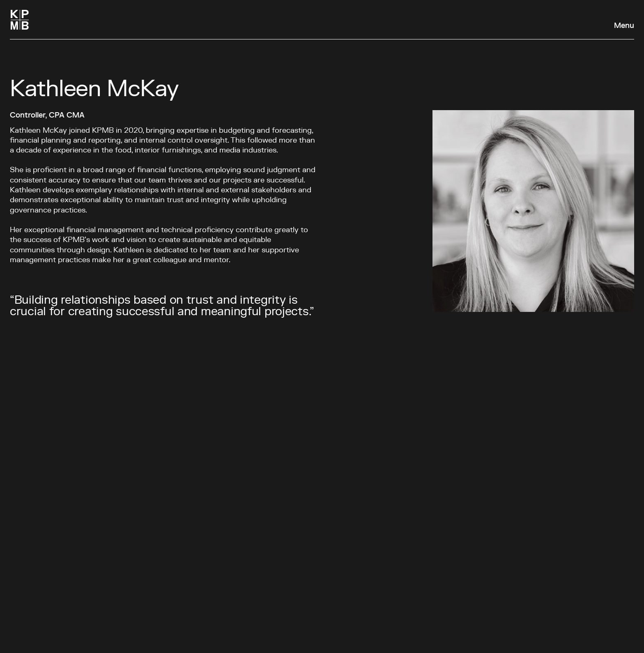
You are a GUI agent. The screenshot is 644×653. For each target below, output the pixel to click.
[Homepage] (20, 20)
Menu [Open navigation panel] (624, 26)
